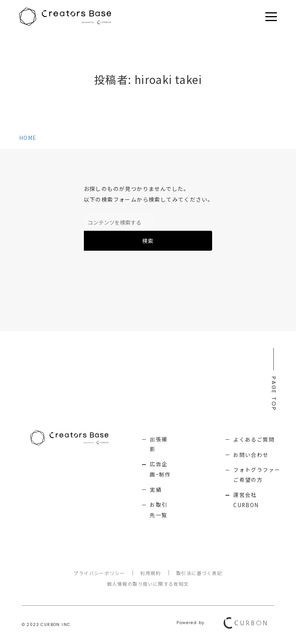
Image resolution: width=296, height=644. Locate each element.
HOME (28, 138)
